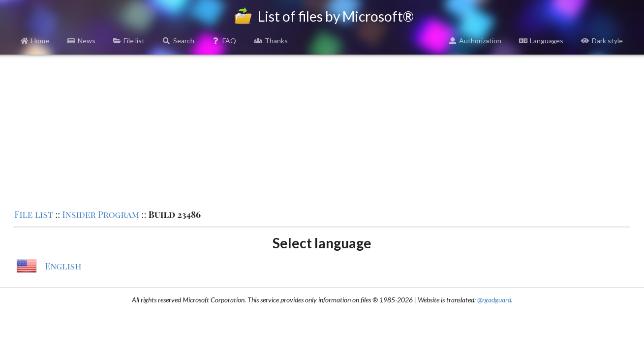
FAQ (224, 41)
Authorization (475, 41)
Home (35, 41)
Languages (541, 41)
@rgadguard (494, 300)
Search (178, 41)
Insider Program (101, 214)
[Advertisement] (322, 131)
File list (129, 41)
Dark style (602, 41)
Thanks (271, 41)
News (81, 41)
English (63, 266)
